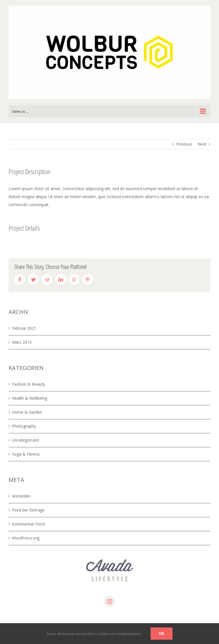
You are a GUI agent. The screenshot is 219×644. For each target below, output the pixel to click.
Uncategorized (25, 440)
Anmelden (21, 496)
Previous (184, 144)
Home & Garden (27, 412)
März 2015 (22, 342)
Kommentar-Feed (28, 524)
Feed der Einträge (28, 510)
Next (202, 144)
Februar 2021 (24, 328)
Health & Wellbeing (30, 398)
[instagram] (109, 601)
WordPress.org (26, 538)
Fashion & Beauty (29, 384)
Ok (162, 633)
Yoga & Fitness (26, 454)
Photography (24, 426)
